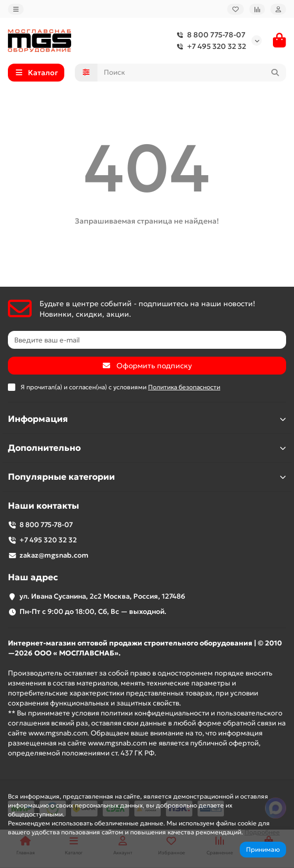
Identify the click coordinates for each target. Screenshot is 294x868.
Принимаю (263, 849)
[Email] (147, 340)
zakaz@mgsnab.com (54, 555)
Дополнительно (147, 448)
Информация (147, 419)
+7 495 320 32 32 (209, 46)
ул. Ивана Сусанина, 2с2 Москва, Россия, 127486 (102, 596)
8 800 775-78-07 (209, 35)
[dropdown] (16, 9)
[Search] (192, 73)
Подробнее (262, 832)
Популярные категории (147, 477)
